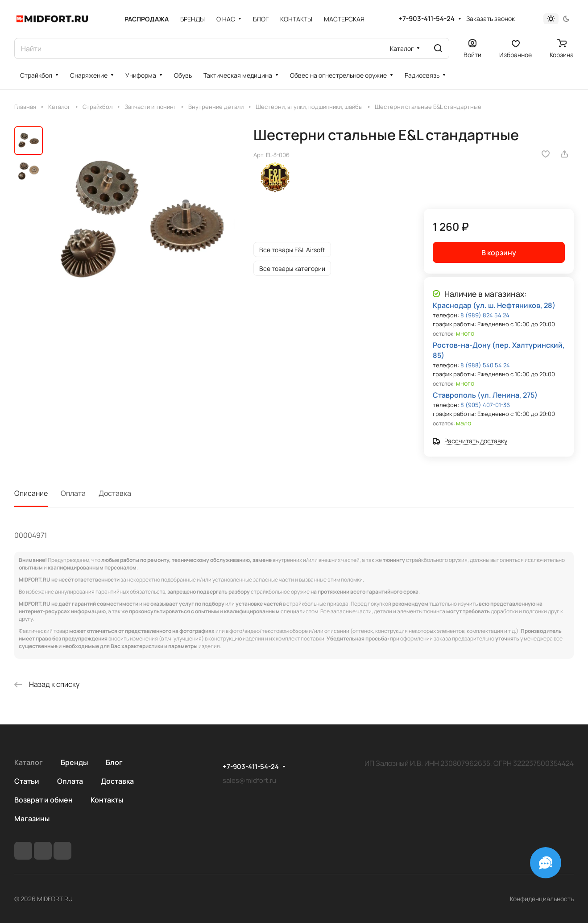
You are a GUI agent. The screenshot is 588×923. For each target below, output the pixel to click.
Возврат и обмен (43, 800)
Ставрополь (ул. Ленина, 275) (485, 395)
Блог (114, 762)
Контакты (107, 800)
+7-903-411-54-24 (427, 19)
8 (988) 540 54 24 (485, 365)
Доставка (115, 493)
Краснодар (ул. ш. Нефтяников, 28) (494, 305)
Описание (31, 493)
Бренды (74, 762)
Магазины (32, 819)
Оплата (73, 493)
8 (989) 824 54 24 (485, 315)
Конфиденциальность (542, 899)
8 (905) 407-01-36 (485, 405)
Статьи (27, 781)
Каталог (29, 762)
